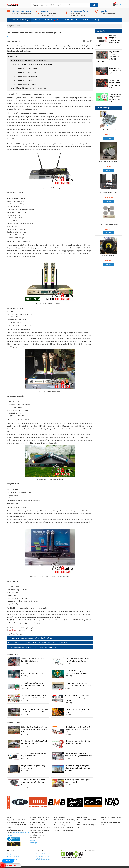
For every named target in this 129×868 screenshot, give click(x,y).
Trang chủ (37, 20)
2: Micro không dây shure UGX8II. (26, 72)
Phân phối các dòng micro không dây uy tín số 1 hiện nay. (31, 638)
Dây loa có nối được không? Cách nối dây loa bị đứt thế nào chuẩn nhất (109, 57)
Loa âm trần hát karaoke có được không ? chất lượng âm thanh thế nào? (33, 782)
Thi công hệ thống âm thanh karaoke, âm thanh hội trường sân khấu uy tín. (38, 643)
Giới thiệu (33, 843)
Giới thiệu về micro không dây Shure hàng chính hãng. (29, 60)
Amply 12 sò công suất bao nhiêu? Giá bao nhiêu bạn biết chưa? (108, 40)
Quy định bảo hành (13, 856)
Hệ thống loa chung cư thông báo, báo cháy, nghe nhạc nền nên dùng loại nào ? (78, 768)
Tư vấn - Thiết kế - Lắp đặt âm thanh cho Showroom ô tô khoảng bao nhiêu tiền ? (78, 698)
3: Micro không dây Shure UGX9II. (26, 76)
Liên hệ (96, 20)
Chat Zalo (8, 861)
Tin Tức (86, 20)
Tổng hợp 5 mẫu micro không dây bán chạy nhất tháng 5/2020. (33, 64)
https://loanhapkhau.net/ (21, 833)
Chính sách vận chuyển (43, 854)
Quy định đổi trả (12, 854)
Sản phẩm (52, 20)
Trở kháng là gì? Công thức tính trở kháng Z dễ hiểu (115, 98)
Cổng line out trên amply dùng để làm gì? (115, 70)
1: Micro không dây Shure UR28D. (26, 68)
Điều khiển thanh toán (43, 859)
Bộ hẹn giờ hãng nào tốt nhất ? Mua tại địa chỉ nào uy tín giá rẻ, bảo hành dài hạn (34, 729)
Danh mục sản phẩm (18, 20)
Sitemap (9, 835)
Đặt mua (109, 139)
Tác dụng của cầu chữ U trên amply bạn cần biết (115, 84)
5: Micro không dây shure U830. (26, 84)
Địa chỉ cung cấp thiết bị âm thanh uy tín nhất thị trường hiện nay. (34, 647)
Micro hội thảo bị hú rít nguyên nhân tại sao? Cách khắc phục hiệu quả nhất (78, 729)
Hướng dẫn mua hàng (71, 20)
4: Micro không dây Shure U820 (26, 80)
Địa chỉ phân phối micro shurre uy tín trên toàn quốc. (30, 88)
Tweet (9, 37)
